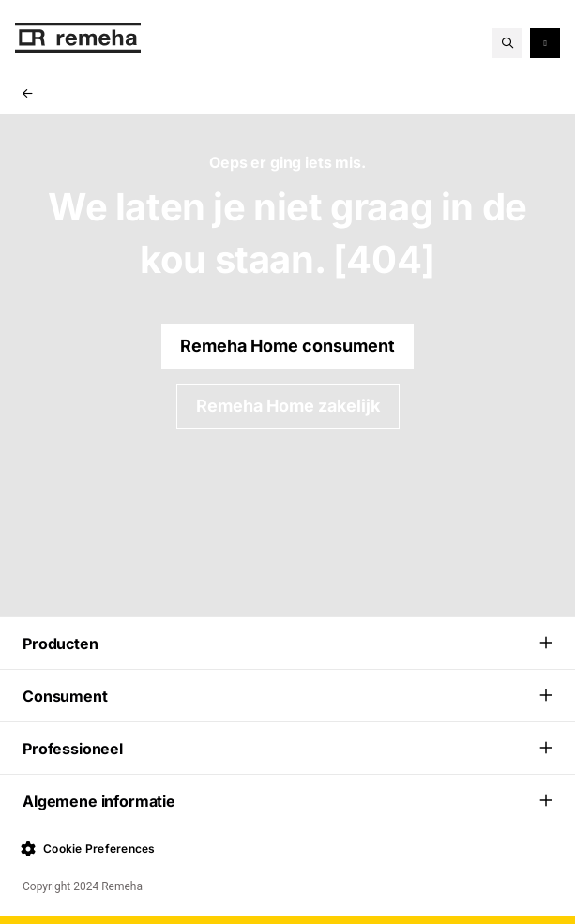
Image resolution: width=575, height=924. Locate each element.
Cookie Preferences (88, 849)
